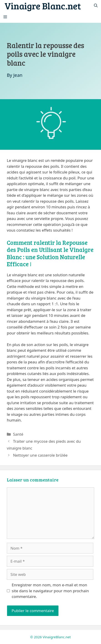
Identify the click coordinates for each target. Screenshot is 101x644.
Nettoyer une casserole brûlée (40, 455)
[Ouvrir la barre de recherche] (96, 6)
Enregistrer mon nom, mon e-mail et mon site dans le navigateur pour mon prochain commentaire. (50, 591)
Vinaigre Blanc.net (43, 6)
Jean (18, 75)
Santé (18, 434)
